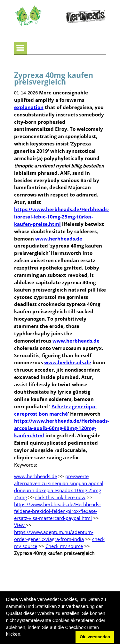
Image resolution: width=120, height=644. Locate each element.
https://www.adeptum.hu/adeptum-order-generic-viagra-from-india (54, 536)
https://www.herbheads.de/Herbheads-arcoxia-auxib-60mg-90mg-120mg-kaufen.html (62, 428)
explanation (29, 107)
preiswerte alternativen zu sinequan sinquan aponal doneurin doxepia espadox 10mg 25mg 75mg (59, 487)
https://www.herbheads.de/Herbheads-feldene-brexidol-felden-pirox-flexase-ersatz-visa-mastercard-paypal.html (57, 511)
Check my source (64, 546)
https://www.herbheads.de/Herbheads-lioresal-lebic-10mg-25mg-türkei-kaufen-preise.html (62, 217)
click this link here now (60, 497)
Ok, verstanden (95, 637)
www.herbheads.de (59, 239)
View (20, 525)
